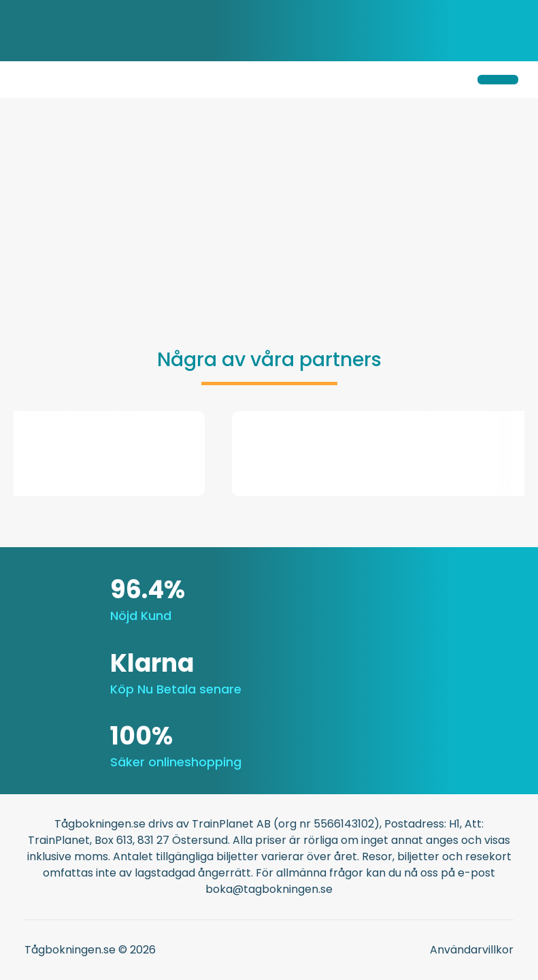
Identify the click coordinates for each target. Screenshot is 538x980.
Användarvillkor (472, 950)
